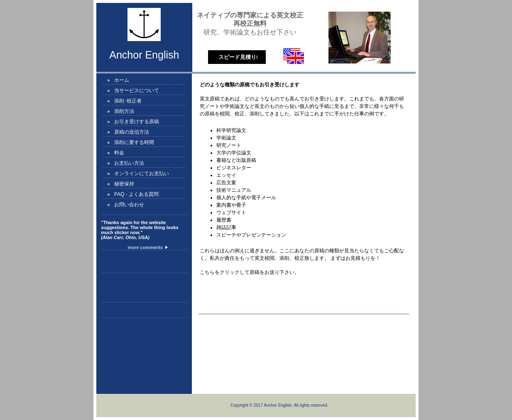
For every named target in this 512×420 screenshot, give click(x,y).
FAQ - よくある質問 (136, 194)
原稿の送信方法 (132, 132)
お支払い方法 (129, 163)
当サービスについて (137, 90)
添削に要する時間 (134, 142)
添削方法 (124, 111)
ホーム (122, 80)
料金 (119, 153)
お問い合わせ (129, 205)
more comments (147, 247)
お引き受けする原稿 (137, 122)
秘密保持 (124, 184)
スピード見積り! (238, 57)
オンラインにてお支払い (142, 173)
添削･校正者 (128, 101)
